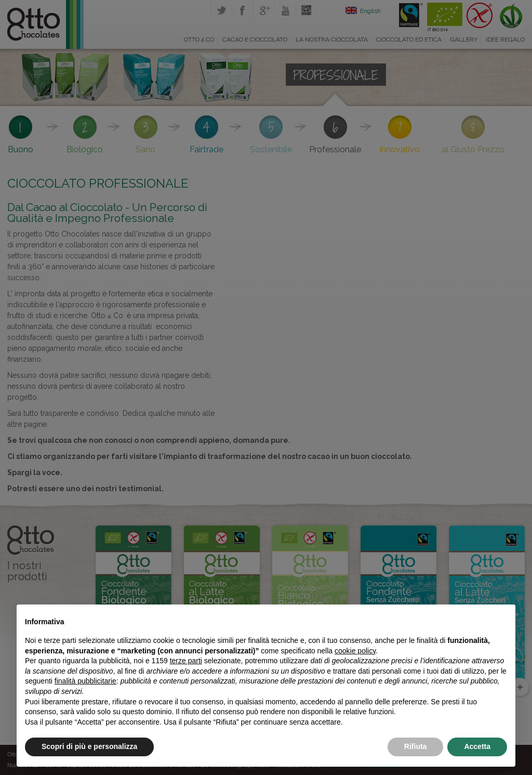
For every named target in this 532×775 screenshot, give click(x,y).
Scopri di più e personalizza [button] (89, 746)
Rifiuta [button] (416, 746)
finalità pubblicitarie (85, 681)
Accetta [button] (477, 746)
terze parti (186, 661)
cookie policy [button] (355, 651)
